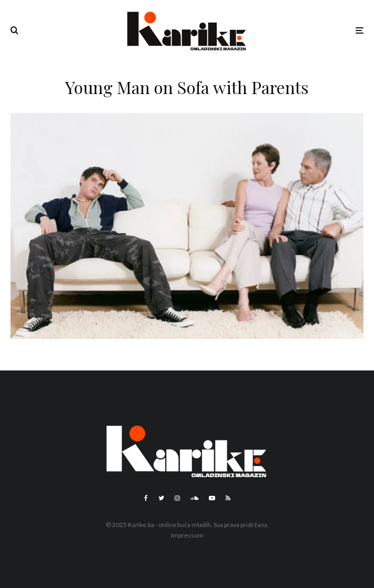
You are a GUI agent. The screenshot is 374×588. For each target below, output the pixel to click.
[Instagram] (177, 498)
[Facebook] (146, 498)
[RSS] (228, 498)
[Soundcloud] (194, 498)
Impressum (187, 535)
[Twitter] (161, 498)
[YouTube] (212, 498)
